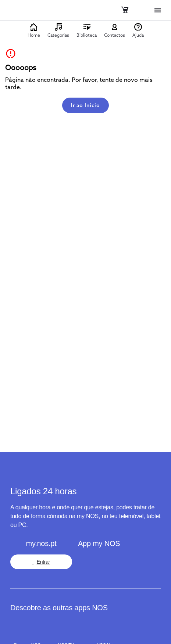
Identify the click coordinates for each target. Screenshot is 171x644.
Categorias (58, 35)
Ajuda (138, 35)
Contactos (115, 35)
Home (34, 35)
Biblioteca (87, 35)
